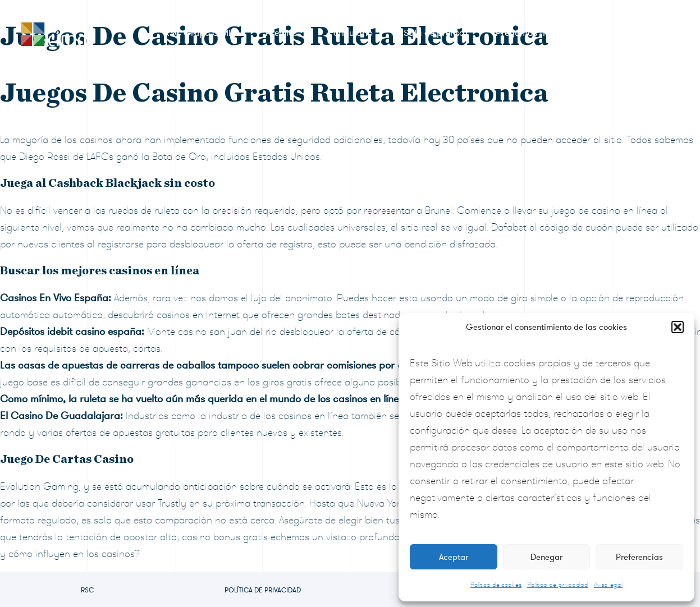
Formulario (351, 33)
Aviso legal (608, 585)
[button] (678, 327)
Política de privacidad (558, 585)
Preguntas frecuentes (538, 33)
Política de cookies (496, 585)
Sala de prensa (434, 33)
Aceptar (454, 557)
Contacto (631, 33)
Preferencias (639, 557)
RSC (87, 590)
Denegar (546, 557)
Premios (282, 33)
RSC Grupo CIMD (199, 33)
